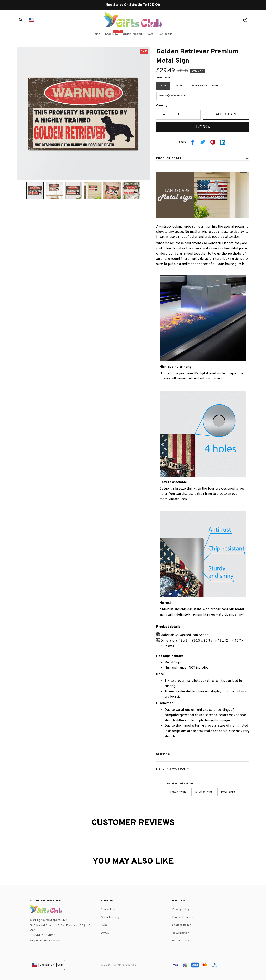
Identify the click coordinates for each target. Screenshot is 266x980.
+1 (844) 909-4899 (43, 935)
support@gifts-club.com (46, 941)
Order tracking (110, 917)
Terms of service (183, 917)
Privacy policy (181, 909)
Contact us (108, 909)
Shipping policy (181, 925)
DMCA (105, 933)
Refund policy (181, 941)
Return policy (180, 933)
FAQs (104, 925)
